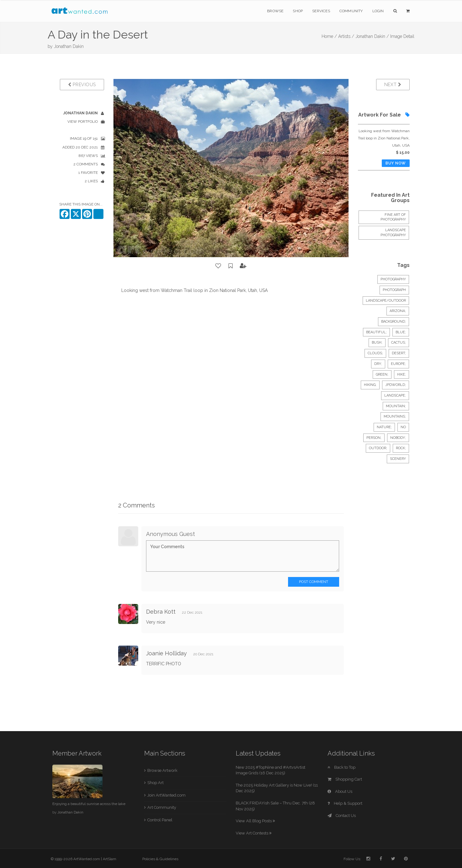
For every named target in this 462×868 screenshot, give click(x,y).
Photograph (394, 290)
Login (378, 11)
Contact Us (342, 816)
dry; (378, 364)
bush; (377, 343)
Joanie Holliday (166, 653)
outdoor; (378, 448)
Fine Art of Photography (393, 217)
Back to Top (341, 767)
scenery (398, 459)
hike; (402, 374)
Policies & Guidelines (160, 859)
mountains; (395, 416)
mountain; (396, 406)
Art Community (162, 807)
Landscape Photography (393, 233)
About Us (340, 791)
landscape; (395, 395)
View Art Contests (254, 833)
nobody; (398, 438)
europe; (398, 364)
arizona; (398, 311)
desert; (399, 353)
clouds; (375, 353)
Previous (82, 85)
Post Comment (314, 582)
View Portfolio (83, 122)
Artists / (346, 36)
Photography (393, 279)
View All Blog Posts (255, 821)
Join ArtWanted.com (166, 795)
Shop (298, 11)
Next (393, 85)
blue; (401, 332)
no (403, 427)
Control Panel (160, 820)
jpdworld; (396, 385)
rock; (401, 448)
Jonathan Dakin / (372, 36)
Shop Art (155, 783)
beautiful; (376, 332)
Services (321, 11)
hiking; (370, 385)
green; (382, 374)
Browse (275, 11)
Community (351, 11)
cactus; (399, 343)
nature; (384, 427)
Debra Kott (161, 612)
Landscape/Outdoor (386, 301)
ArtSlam (110, 859)
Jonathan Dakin (69, 46)
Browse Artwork (162, 770)
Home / (329, 36)
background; (394, 322)
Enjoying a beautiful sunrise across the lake (89, 804)
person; (374, 438)
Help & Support (345, 803)
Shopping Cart (345, 779)
